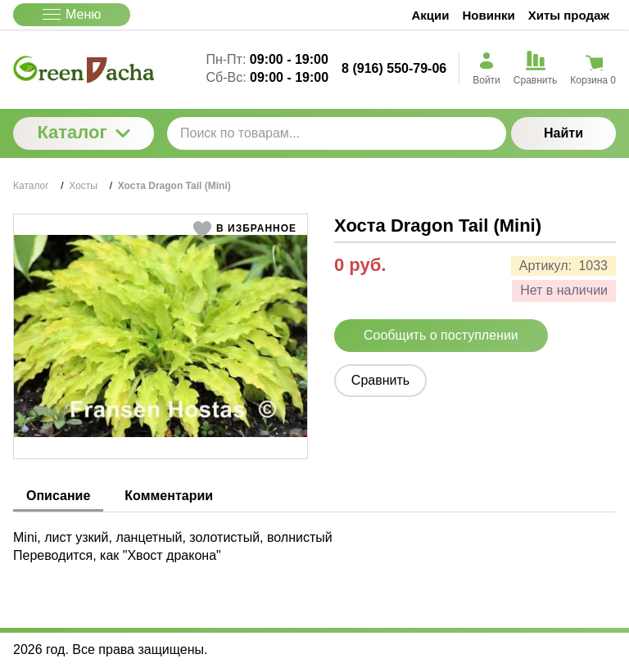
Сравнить (380, 380)
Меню (72, 14)
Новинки (489, 15)
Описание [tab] (58, 496)
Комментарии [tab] (169, 496)
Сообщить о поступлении (441, 335)
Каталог (83, 132)
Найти (563, 133)
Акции (431, 15)
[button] (244, 229)
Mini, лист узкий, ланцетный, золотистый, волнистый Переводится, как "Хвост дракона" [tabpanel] (173, 546)
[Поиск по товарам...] (337, 133)
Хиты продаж (569, 15)
